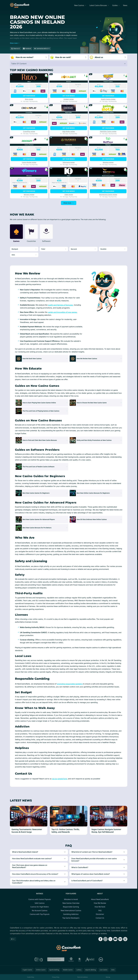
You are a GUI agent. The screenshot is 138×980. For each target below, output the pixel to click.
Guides (115, 5)
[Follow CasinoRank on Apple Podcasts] (125, 939)
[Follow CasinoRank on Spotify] (120, 939)
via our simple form (59, 779)
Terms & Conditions (83, 977)
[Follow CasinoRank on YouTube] (115, 939)
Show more (69, 203)
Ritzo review (29, 99)
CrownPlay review (29, 131)
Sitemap (108, 977)
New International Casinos (71, 910)
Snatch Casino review (108, 99)
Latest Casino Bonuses (98, 5)
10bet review (69, 195)
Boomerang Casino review (108, 195)
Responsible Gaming (71, 907)
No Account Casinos (40, 910)
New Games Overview (71, 903)
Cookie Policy (31, 977)
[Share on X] (15, 49)
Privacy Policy (56, 977)
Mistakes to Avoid (71, 899)
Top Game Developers (71, 918)
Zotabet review (69, 99)
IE (13, 939)
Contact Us (100, 918)
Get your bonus (29, 96)
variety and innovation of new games (62, 312)
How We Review (100, 903)
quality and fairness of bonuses (60, 305)
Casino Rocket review (29, 162)
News (125, 5)
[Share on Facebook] (27, 49)
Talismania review (69, 162)
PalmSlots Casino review (108, 131)
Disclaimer (100, 914)
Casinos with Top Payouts (40, 914)
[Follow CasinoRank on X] (110, 939)
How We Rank (100, 907)
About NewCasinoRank (100, 899)
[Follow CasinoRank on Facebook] (100, 939)
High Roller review (69, 131)
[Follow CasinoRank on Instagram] (105, 939)
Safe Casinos (40, 903)
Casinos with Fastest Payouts (40, 899)
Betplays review (108, 162)
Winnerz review (29, 195)
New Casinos (79, 5)
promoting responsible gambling (70, 684)
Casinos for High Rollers (40, 907)
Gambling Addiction (71, 914)
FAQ (100, 910)
